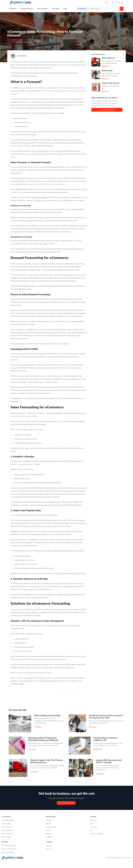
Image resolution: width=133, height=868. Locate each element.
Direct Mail (55, 9)
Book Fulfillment (7, 830)
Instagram (49, 837)
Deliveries (94, 820)
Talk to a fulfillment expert (66, 803)
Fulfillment (13, 9)
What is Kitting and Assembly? (47, 716)
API (91, 830)
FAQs (92, 824)
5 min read (34, 771)
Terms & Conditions (97, 834)
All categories (83, 9)
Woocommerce (51, 827)
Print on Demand (7, 834)
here (22, 684)
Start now (105, 66)
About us (49, 846)
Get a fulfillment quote (107, 110)
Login (107, 3)
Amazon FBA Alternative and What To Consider (109, 761)
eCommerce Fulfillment (24, 42)
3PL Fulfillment (7, 827)
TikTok (48, 830)
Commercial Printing (26, 9)
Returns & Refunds (8, 852)
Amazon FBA (6, 824)
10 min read (98, 749)
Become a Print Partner (9, 849)
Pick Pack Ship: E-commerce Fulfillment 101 (106, 739)
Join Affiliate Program (9, 846)
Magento (49, 834)
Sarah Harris (23, 56)
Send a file (94, 827)
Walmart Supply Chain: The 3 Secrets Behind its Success (47, 761)
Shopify (48, 824)
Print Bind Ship (116, 858)
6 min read (100, 774)
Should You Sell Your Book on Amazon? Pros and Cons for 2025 (106, 717)
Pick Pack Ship (6, 837)
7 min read (38, 727)
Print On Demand (42, 9)
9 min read (93, 727)
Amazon (49, 820)
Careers (48, 849)
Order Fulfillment (7, 820)
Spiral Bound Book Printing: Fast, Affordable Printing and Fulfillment (43, 739)
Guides (65, 9)
